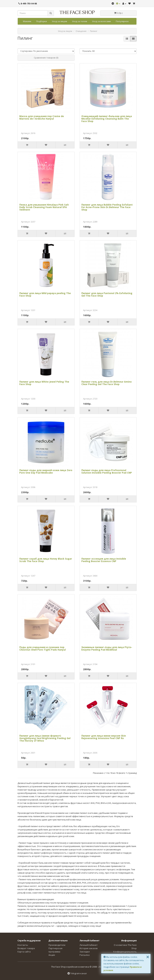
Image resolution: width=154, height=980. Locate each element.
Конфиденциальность (125, 952)
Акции (52, 955)
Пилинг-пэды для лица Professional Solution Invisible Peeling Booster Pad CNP (107, 471)
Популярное (122, 21)
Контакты (23, 945)
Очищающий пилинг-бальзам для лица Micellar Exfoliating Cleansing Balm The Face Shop (107, 119)
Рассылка (85, 955)
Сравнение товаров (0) (46, 58)
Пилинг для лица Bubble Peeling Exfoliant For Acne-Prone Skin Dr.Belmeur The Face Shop (107, 207)
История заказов (89, 948)
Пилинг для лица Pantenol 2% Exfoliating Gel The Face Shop (107, 294)
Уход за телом (79, 21)
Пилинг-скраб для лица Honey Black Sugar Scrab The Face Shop (46, 560)
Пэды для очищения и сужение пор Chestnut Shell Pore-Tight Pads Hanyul (43, 648)
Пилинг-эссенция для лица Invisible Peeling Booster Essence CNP (104, 560)
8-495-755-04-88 (28, 3)
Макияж (27, 21)
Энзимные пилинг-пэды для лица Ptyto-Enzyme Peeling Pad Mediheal (107, 648)
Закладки (85, 952)
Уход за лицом (59, 21)
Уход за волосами (101, 21)
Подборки (42, 21)
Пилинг (94, 31)
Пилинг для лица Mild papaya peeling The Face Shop (45, 294)
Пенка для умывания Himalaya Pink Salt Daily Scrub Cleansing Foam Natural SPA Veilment (44, 207)
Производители (57, 945)
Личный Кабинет (89, 945)
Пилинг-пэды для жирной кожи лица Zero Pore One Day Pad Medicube (46, 471)
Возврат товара (26, 948)
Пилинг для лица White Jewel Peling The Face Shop (44, 383)
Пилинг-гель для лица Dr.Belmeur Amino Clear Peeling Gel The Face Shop (107, 383)
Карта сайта (24, 952)
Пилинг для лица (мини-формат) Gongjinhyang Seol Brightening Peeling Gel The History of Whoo (45, 738)
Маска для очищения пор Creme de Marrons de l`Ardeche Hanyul (42, 117)
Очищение (81, 31)
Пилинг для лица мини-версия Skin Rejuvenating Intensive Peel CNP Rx (104, 737)
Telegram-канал (77, 973)
